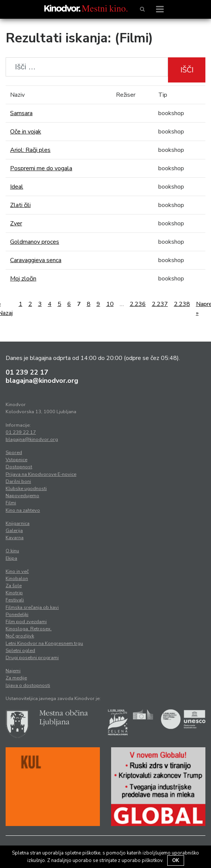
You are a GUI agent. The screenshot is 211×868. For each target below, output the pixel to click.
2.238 (182, 304)
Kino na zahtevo (23, 510)
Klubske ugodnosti (26, 489)
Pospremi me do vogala (41, 168)
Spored (14, 453)
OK (176, 861)
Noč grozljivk (20, 636)
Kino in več (17, 571)
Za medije (16, 678)
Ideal (17, 187)
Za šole (14, 586)
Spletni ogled (20, 651)
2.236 (138, 304)
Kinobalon (17, 579)
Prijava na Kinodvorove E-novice (41, 474)
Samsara (21, 113)
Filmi (11, 503)
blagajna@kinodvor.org (42, 381)
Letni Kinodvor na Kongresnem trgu (44, 643)
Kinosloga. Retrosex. (29, 629)
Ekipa (11, 558)
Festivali (15, 600)
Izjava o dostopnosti (28, 685)
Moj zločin (23, 279)
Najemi (13, 671)
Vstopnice (16, 460)
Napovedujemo (22, 496)
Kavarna (15, 538)
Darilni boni (18, 481)
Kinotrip (14, 593)
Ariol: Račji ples (30, 150)
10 (110, 304)
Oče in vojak (26, 132)
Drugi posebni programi (32, 658)
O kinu (12, 551)
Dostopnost (19, 467)
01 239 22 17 (27, 372)
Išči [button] (187, 70)
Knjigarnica (18, 523)
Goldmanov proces (35, 242)
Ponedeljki (17, 615)
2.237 (160, 304)
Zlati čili (20, 205)
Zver (16, 223)
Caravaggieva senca (36, 260)
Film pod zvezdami (26, 622)
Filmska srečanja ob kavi (32, 607)
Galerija (14, 531)
